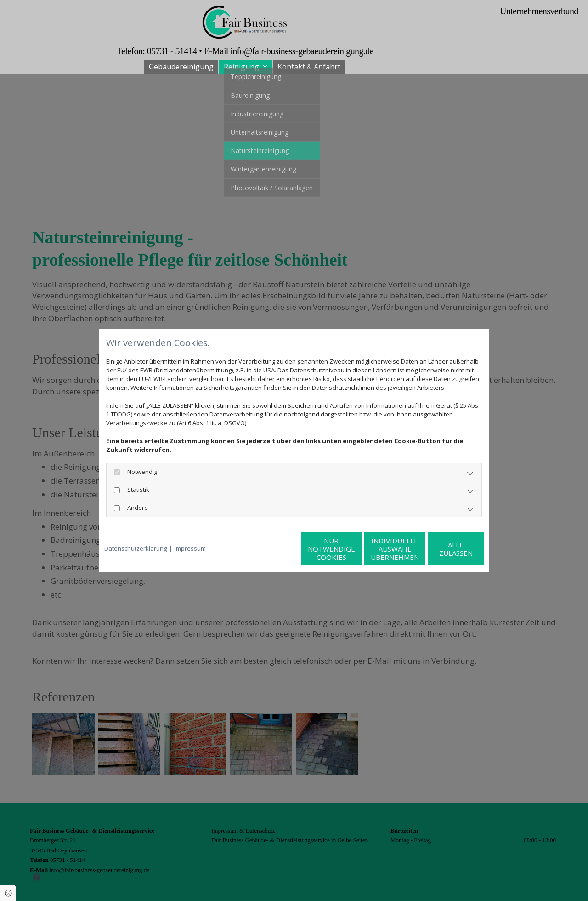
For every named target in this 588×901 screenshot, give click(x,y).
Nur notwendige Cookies (267, 549)
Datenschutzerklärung (136, 548)
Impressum (190, 548)
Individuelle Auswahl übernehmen (354, 549)
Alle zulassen (441, 549)
